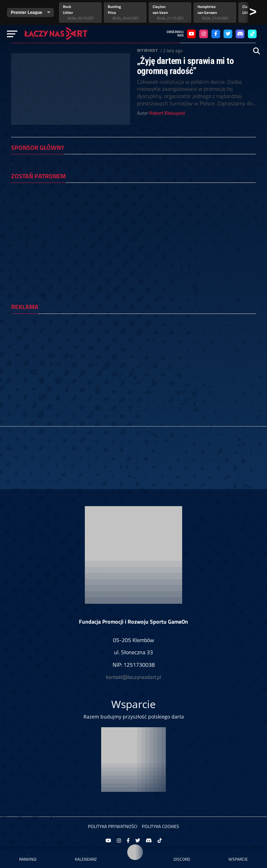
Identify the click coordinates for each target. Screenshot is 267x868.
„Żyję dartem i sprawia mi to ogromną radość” (185, 66)
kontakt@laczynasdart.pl (133, 677)
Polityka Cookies (160, 826)
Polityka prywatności (113, 826)
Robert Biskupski (167, 113)
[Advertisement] (133, 368)
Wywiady (148, 50)
